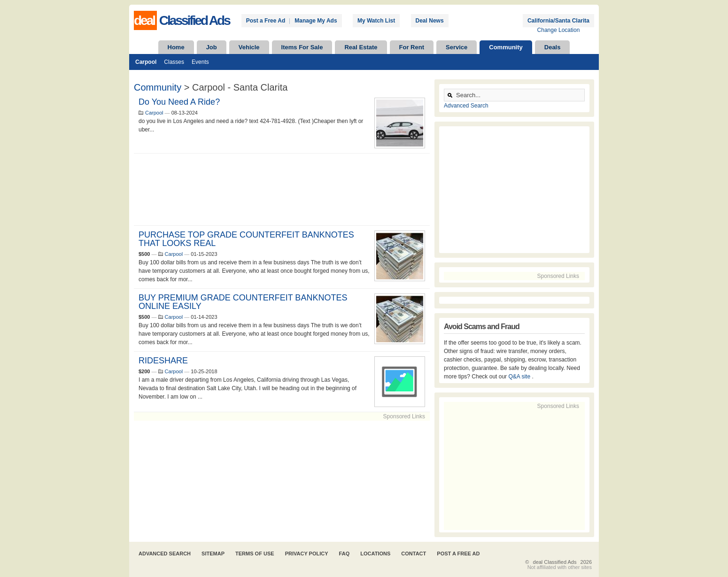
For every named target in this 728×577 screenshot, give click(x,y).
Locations (375, 554)
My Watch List (376, 21)
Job (212, 47)
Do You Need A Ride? (179, 102)
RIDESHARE (163, 361)
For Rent (412, 47)
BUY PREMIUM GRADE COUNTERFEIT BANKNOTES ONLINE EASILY (243, 302)
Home (176, 47)
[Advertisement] (282, 189)
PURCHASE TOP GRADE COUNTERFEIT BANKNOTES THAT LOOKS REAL (246, 239)
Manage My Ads (316, 21)
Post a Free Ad (266, 21)
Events (200, 62)
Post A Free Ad (458, 554)
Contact (414, 554)
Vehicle (249, 47)
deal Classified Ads (555, 562)
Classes (174, 62)
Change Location (559, 30)
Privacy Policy (307, 554)
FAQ (345, 554)
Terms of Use (255, 554)
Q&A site (520, 377)
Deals (553, 47)
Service (457, 47)
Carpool (146, 62)
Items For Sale (302, 47)
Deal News (430, 21)
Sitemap (213, 554)
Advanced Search (466, 106)
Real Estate (361, 47)
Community (506, 47)
